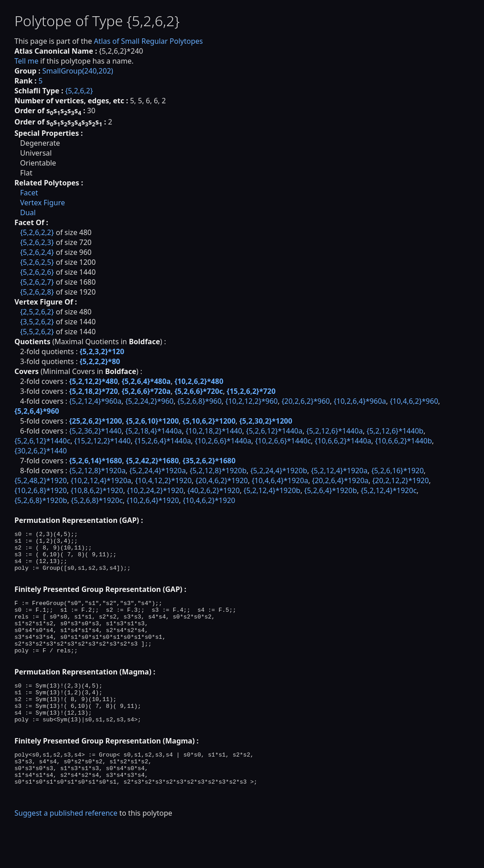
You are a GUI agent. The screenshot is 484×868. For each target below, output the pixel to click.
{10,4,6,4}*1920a (280, 480)
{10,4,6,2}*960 (414, 401)
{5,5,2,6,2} (37, 332)
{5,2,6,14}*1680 (95, 461)
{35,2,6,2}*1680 (209, 461)
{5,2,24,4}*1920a (158, 471)
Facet (29, 193)
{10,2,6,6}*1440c (283, 441)
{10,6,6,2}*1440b (403, 441)
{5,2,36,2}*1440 (95, 431)
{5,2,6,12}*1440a (274, 431)
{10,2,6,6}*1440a (223, 441)
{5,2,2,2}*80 (100, 361)
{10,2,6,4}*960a (360, 401)
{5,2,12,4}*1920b (272, 490)
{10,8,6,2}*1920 (97, 490)
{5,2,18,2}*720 (93, 391)
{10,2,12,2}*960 (252, 401)
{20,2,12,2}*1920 (400, 480)
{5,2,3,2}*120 (102, 351)
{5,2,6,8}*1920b (41, 500)
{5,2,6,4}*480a (146, 381)
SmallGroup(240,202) (78, 71)
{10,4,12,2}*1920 (163, 480)
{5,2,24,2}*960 (150, 401)
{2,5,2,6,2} (37, 312)
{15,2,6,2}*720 (251, 391)
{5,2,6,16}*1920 (397, 471)
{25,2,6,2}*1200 (95, 421)
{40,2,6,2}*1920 (213, 490)
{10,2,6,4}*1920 (153, 500)
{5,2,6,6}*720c (199, 391)
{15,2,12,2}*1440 (102, 441)
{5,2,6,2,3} (37, 242)
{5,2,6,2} (79, 91)
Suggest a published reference (66, 852)
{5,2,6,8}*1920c (97, 500)
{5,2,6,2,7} (37, 282)
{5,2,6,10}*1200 (152, 421)
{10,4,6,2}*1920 (209, 500)
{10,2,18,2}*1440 (214, 431)
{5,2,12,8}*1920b (218, 471)
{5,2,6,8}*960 (199, 401)
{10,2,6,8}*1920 (41, 490)
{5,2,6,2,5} (37, 262)
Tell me (26, 61)
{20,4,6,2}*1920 (221, 480)
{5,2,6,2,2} (37, 232)
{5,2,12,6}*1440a (334, 431)
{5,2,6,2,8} (37, 292)
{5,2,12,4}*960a (95, 401)
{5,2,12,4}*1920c (389, 490)
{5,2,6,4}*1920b (330, 490)
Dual (28, 212)
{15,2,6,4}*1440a (163, 441)
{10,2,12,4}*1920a (101, 480)
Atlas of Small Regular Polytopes (148, 41)
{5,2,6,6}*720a (146, 391)
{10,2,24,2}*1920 (155, 490)
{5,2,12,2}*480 (93, 381)
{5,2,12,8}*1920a (97, 471)
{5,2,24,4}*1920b (279, 471)
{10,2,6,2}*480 (199, 381)
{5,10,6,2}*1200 (209, 421)
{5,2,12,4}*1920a (339, 471)
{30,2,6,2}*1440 (41, 451)
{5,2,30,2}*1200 (266, 421)
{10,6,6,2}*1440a (343, 441)
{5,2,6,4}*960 (37, 411)
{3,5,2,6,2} (37, 322)
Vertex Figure (42, 203)
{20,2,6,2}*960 (306, 401)
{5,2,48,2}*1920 (41, 480)
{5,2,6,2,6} (37, 272)
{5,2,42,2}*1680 (152, 461)
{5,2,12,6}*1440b (395, 431)
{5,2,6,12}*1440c (42, 441)
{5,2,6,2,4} (37, 252)
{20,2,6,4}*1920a (340, 480)
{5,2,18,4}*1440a (154, 431)
